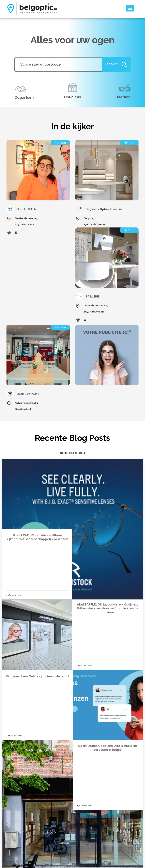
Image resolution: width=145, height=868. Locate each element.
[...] (58, 64)
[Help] (116, 64)
